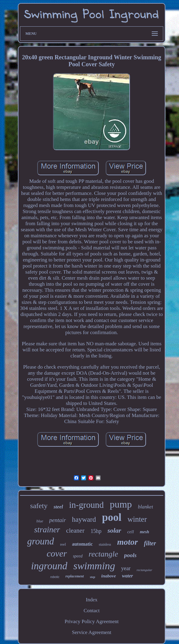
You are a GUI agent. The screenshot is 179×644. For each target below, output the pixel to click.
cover (57, 553)
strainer (47, 530)
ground (41, 541)
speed (78, 556)
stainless (105, 544)
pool (112, 517)
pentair (58, 520)
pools (130, 555)
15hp (96, 531)
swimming (94, 566)
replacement (75, 576)
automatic (82, 544)
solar (114, 530)
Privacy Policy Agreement (91, 621)
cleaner (75, 531)
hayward (84, 519)
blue (40, 521)
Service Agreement (92, 632)
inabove (108, 576)
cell (131, 532)
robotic (55, 577)
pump (121, 504)
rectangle (103, 554)
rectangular (144, 570)
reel (63, 544)
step (93, 577)
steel (58, 507)
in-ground (86, 505)
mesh (144, 532)
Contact (92, 611)
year (126, 568)
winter (137, 519)
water (128, 576)
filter (150, 543)
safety (39, 506)
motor (128, 542)
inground (49, 566)
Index (92, 600)
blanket (145, 507)
